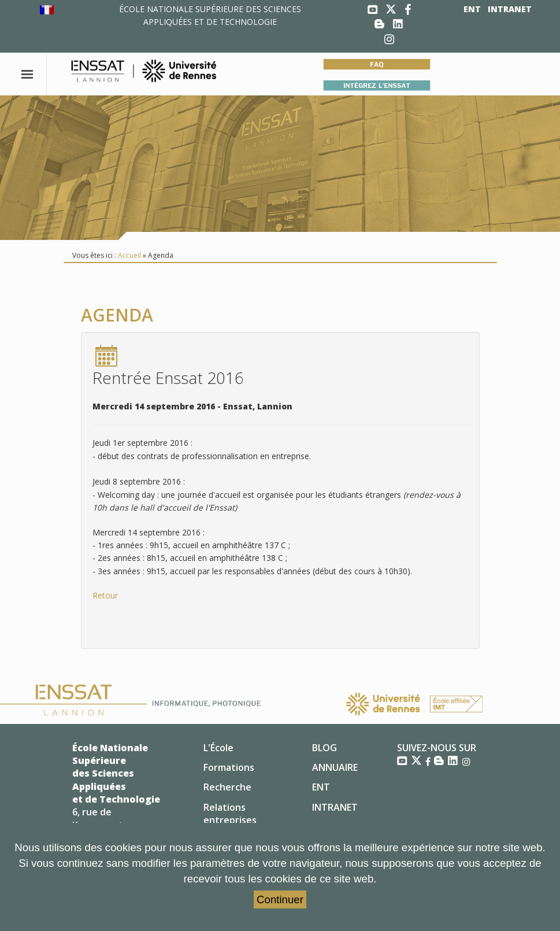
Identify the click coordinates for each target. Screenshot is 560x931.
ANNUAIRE (335, 767)
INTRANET (510, 9)
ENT (472, 9)
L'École (218, 748)
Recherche (227, 787)
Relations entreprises (230, 814)
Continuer (280, 899)
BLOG (324, 748)
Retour (105, 595)
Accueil (129, 255)
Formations (229, 767)
